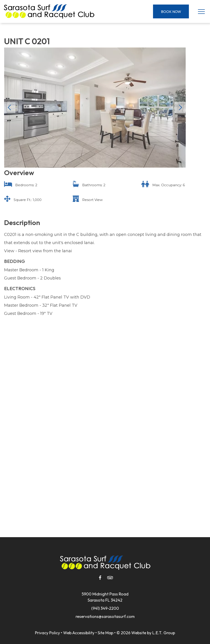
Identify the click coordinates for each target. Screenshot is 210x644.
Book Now (171, 12)
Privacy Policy (47, 633)
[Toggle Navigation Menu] (201, 11)
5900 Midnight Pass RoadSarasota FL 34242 (105, 597)
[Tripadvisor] (110, 578)
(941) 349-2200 (105, 608)
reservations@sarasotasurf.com (105, 616)
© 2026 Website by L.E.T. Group (146, 633)
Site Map (105, 633)
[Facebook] (100, 578)
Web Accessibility (79, 633)
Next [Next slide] (180, 108)
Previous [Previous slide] (10, 108)
